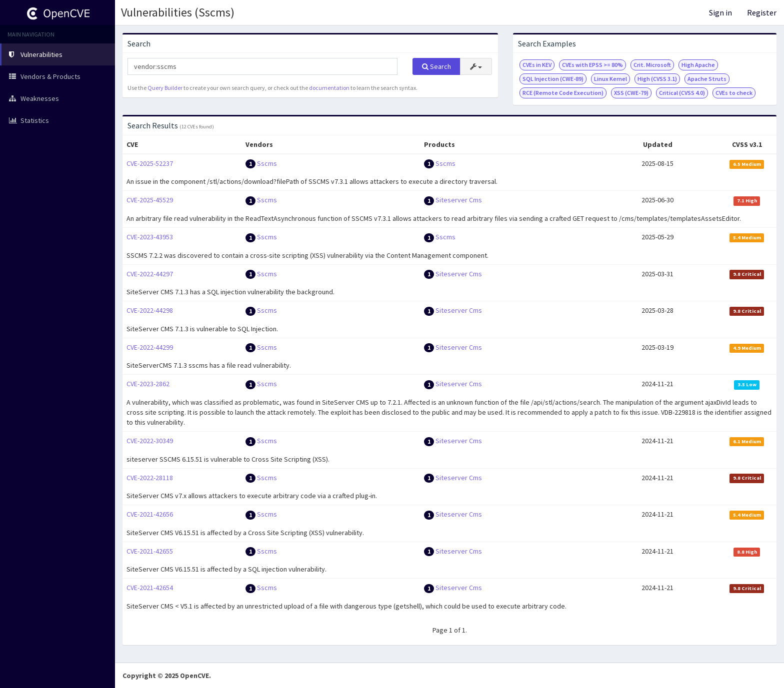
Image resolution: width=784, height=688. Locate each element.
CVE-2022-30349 (150, 441)
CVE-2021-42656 (150, 514)
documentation (329, 88)
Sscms (267, 163)
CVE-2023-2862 (148, 384)
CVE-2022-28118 (150, 478)
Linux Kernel (610, 79)
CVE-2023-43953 (150, 237)
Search (436, 66)
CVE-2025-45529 (150, 200)
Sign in (720, 12)
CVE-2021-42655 (150, 551)
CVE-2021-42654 (150, 588)
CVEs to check (734, 93)
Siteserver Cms (459, 200)
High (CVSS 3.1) (657, 79)
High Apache (698, 65)
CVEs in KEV (537, 65)
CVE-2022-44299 (150, 347)
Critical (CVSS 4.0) (682, 93)
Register (762, 12)
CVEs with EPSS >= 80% (592, 65)
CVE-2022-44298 (150, 310)
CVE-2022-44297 (150, 274)
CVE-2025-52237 (150, 163)
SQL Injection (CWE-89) (553, 79)
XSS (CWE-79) (631, 93)
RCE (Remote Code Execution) (563, 93)
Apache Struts (707, 79)
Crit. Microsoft (652, 65)
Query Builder (165, 88)
